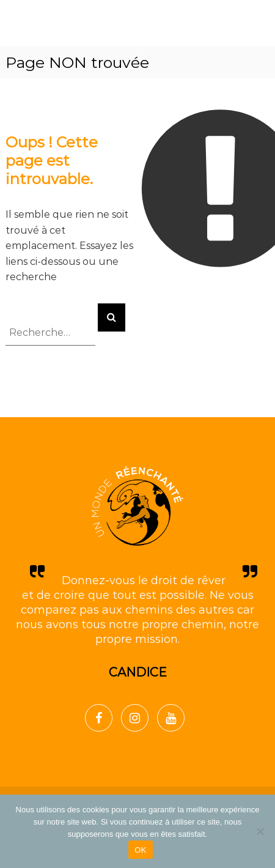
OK (140, 850)
